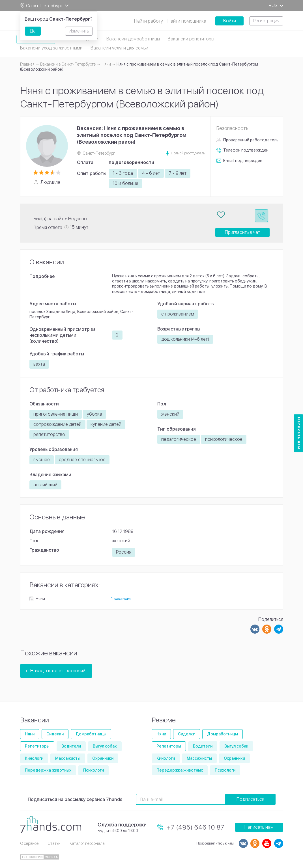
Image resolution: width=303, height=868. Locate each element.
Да (33, 31)
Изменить (79, 31)
